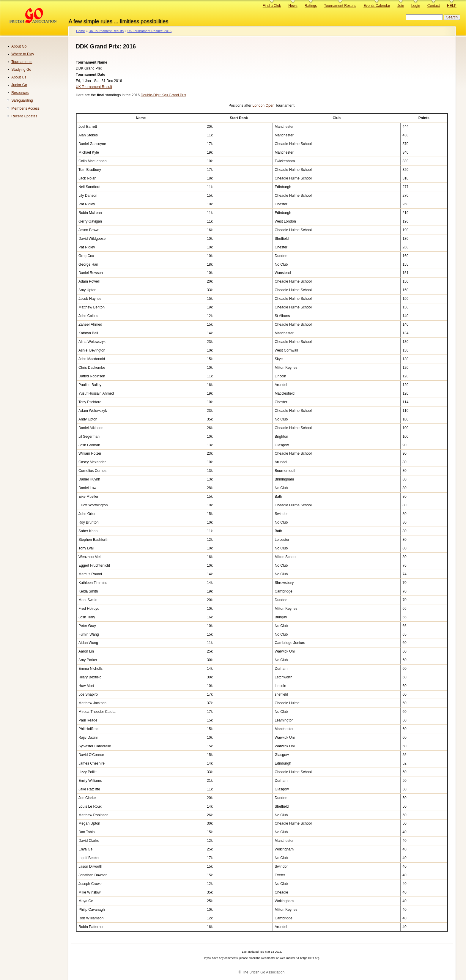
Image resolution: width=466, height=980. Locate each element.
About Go (19, 46)
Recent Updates (24, 116)
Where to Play (23, 54)
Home (81, 31)
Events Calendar (377, 6)
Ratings (311, 6)
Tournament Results (340, 6)
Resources (20, 93)
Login (416, 6)
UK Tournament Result (94, 87)
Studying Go (21, 70)
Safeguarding (22, 100)
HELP (452, 6)
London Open (263, 105)
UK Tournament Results (106, 31)
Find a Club (272, 6)
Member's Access (25, 108)
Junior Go (19, 85)
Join (401, 6)
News (293, 6)
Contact (434, 6)
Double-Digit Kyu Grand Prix (163, 95)
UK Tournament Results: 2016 (149, 31)
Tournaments (22, 62)
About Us (19, 77)
